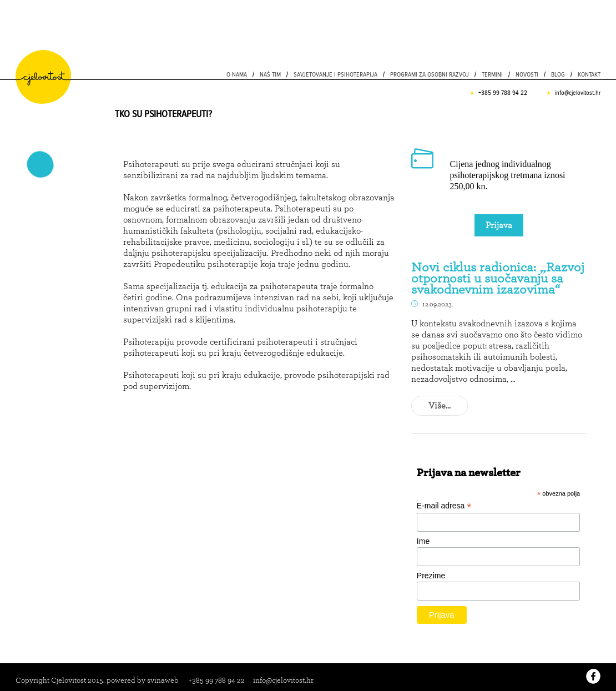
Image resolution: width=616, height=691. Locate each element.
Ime (423, 541)
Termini (492, 74)
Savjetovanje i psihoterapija (335, 74)
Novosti (527, 74)
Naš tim (270, 74)
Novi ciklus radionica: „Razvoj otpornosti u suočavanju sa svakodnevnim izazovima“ (498, 278)
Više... (440, 405)
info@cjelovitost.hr (578, 93)
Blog (558, 74)
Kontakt (589, 74)
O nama (237, 74)
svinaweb (163, 680)
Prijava (499, 225)
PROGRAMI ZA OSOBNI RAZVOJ (430, 74)
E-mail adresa (444, 506)
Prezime (431, 576)
